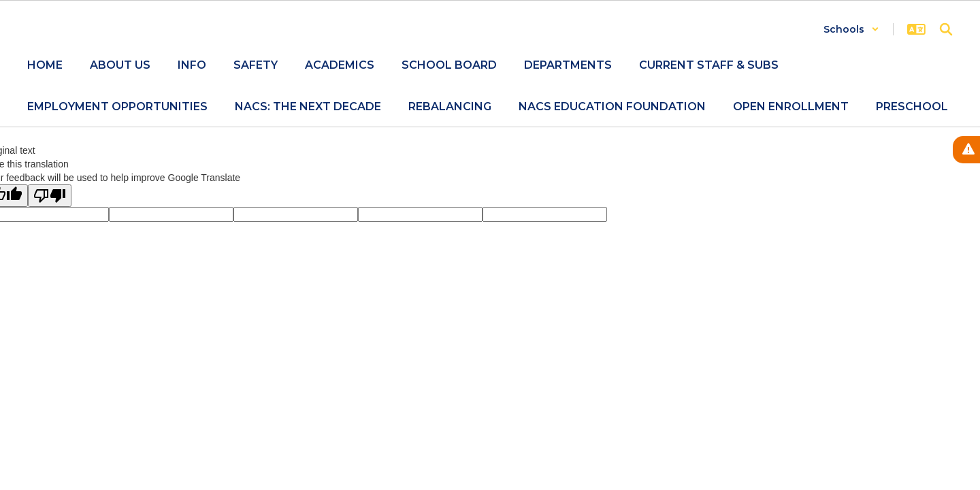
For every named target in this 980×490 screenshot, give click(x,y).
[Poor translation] (50, 196)
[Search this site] (946, 29)
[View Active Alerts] (966, 150)
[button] (851, 29)
